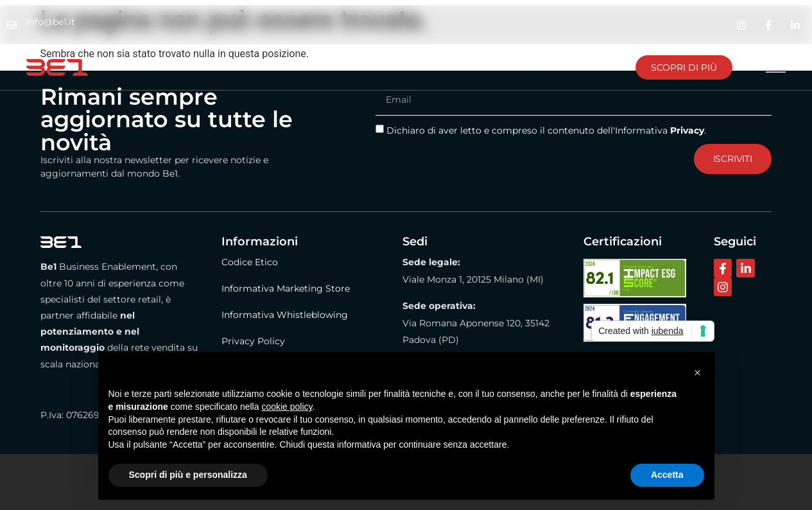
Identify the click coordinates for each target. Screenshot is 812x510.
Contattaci (440, 67)
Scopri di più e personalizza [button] (188, 475)
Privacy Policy (253, 341)
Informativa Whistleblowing (285, 315)
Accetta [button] (667, 475)
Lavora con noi (542, 67)
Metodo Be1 (281, 67)
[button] (698, 373)
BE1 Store (362, 67)
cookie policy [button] (287, 407)
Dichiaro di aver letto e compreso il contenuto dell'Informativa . (546, 130)
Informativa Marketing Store (286, 288)
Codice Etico (250, 262)
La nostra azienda (176, 67)
